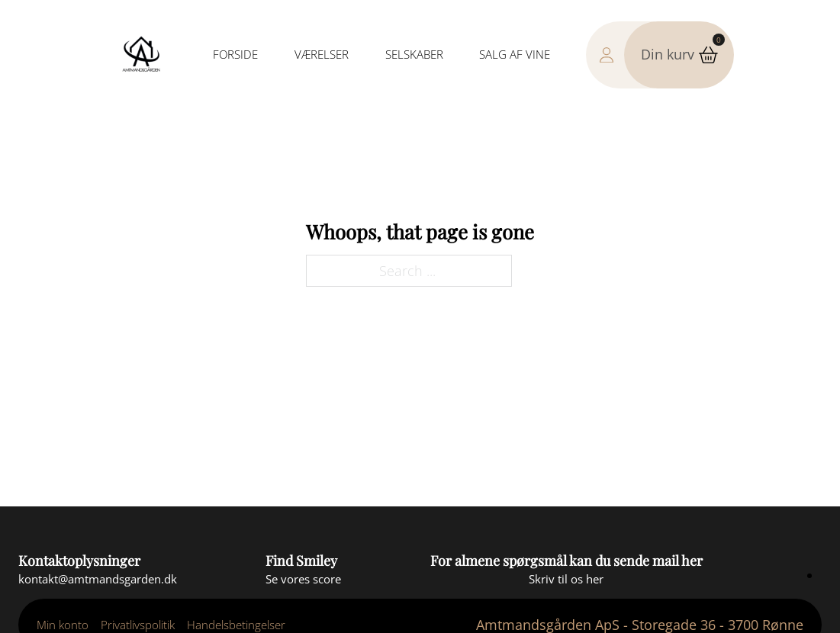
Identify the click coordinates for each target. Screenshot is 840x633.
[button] (679, 55)
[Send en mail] (98, 579)
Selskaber (414, 54)
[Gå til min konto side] (620, 55)
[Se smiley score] (303, 579)
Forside (235, 54)
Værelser (322, 54)
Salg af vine (515, 54)
